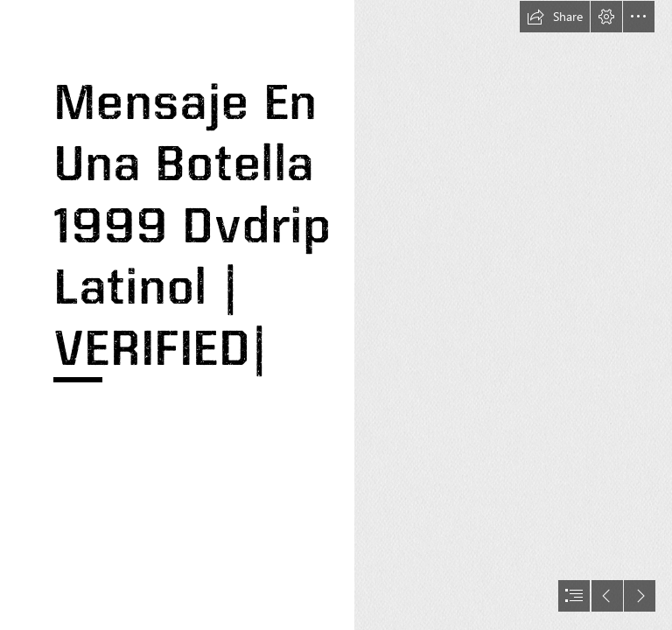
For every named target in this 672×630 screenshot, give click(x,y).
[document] (336, 315)
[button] (555, 17)
